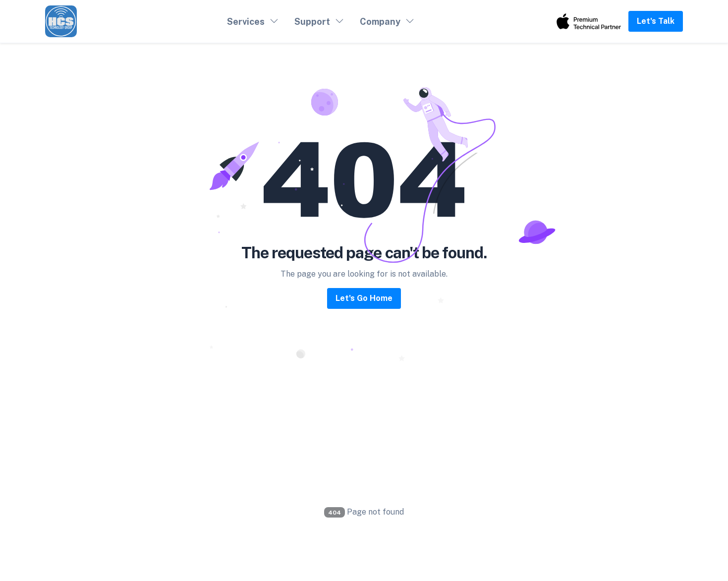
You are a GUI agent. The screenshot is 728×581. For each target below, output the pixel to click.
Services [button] (246, 22)
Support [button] (312, 22)
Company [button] (380, 22)
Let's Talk (656, 21)
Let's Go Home (364, 298)
